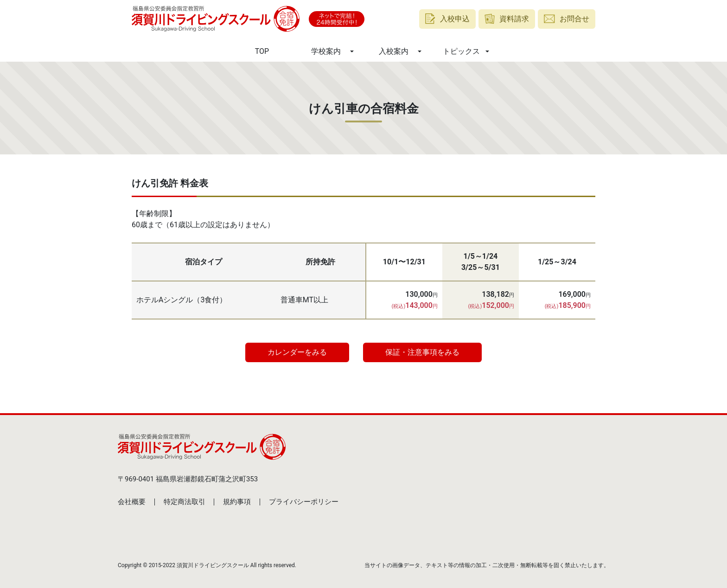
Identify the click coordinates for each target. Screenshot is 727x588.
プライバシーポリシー (304, 502)
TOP (262, 51)
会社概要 (132, 502)
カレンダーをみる (297, 352)
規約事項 (237, 502)
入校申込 (447, 19)
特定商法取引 (185, 502)
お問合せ (567, 19)
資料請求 (507, 19)
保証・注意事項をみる (422, 352)
